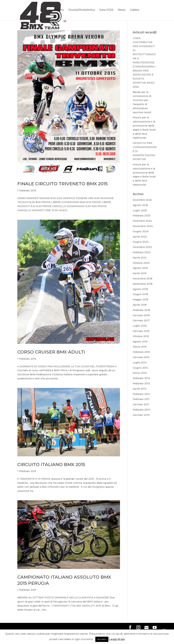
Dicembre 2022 (142, 247)
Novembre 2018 (142, 279)
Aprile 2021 (140, 258)
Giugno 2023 (141, 242)
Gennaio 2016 (141, 331)
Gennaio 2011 (141, 404)
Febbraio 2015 (141, 352)
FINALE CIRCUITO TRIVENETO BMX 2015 (62, 184)
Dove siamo (56, 10)
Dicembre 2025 (142, 200)
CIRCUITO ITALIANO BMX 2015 (51, 465)
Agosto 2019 (140, 268)
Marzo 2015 (140, 347)
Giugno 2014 (140, 368)
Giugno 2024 (141, 231)
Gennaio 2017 (141, 320)
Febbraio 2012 (141, 394)
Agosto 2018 (140, 289)
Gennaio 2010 (141, 415)
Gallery (135, 10)
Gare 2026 (106, 10)
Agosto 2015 (140, 342)
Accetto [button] (102, 639)
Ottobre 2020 (141, 263)
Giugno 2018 (140, 294)
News (122, 10)
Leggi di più (117, 639)
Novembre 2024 (143, 226)
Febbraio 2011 (141, 399)
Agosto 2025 (140, 205)
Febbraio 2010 (141, 410)
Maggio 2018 (140, 300)
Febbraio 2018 (141, 310)
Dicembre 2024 (142, 221)
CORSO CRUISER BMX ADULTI (51, 352)
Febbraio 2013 (141, 383)
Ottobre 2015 (141, 336)
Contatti (53, 21)
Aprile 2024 (140, 237)
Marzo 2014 (140, 373)
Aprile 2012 (140, 389)
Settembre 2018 (143, 284)
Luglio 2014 (140, 363)
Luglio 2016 (140, 326)
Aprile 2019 (140, 273)
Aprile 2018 (140, 305)
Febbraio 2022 (142, 252)
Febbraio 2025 (142, 216)
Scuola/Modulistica (82, 10)
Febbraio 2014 (141, 378)
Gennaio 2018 (141, 315)
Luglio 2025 (140, 210)
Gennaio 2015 (141, 357)
